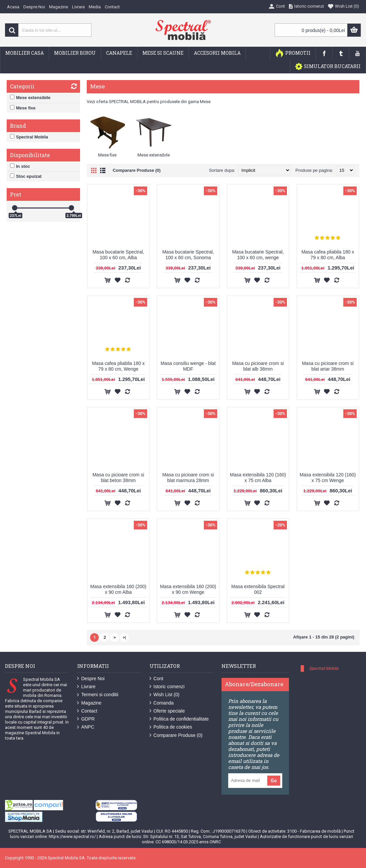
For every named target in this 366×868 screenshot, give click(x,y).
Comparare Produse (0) (137, 170)
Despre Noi (91, 679)
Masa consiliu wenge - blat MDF (188, 366)
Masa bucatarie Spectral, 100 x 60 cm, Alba (118, 255)
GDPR (86, 719)
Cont (156, 679)
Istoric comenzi (167, 687)
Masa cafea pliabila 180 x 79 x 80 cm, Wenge (118, 366)
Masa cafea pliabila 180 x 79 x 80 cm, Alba (328, 255)
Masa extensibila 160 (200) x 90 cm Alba (118, 589)
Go (274, 781)
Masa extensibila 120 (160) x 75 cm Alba (258, 478)
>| (124, 637)
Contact (87, 711)
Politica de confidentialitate (179, 719)
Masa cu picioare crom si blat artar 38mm (328, 366)
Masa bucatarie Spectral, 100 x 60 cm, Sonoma (188, 255)
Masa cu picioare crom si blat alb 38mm (258, 366)
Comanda (162, 703)
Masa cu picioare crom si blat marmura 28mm (188, 478)
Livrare (86, 687)
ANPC (86, 727)
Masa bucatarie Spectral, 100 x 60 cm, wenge (258, 255)
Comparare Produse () (176, 735)
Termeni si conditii (98, 695)
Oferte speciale (167, 711)
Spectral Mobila (324, 668)
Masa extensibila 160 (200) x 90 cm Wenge (188, 589)
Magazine (89, 703)
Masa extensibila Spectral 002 (258, 589)
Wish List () (164, 695)
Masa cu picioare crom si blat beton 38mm (118, 478)
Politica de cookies (171, 727)
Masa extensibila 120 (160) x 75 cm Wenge (328, 478)
